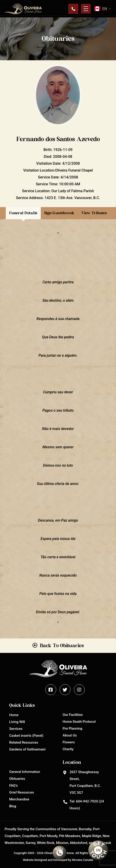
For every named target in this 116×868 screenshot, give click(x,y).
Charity (68, 749)
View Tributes (94, 213)
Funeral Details (23, 213)
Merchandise (19, 799)
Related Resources (24, 742)
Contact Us (73, 9)
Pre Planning (72, 728)
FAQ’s (13, 786)
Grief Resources (22, 792)
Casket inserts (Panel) (26, 736)
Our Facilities (73, 715)
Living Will (17, 722)
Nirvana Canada (83, 860)
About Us (70, 735)
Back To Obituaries (62, 646)
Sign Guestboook (59, 213)
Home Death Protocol (79, 722)
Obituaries (17, 779)
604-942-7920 (87, 801)
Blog (13, 806)
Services (16, 729)
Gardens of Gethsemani (27, 749)
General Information (25, 772)
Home (14, 715)
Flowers (69, 742)
